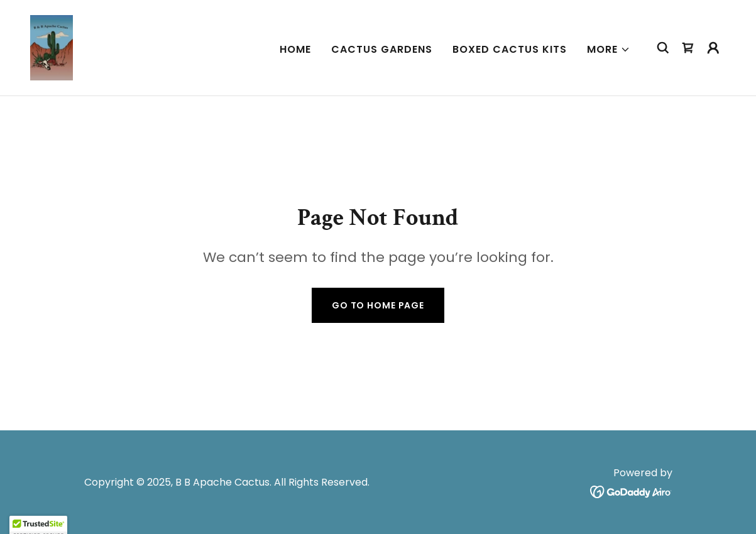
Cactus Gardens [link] (382, 49)
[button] (609, 50)
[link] (52, 47)
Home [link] (295, 49)
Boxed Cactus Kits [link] (510, 49)
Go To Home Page (378, 305)
